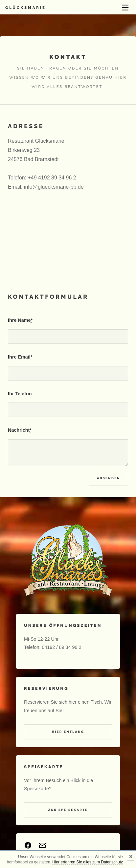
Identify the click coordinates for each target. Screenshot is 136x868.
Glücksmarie (26, 8)
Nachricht (20, 430)
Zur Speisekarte (68, 810)
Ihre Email (20, 357)
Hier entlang (68, 732)
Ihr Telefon (20, 394)
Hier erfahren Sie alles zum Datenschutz (88, 862)
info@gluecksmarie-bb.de (54, 187)
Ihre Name (20, 320)
